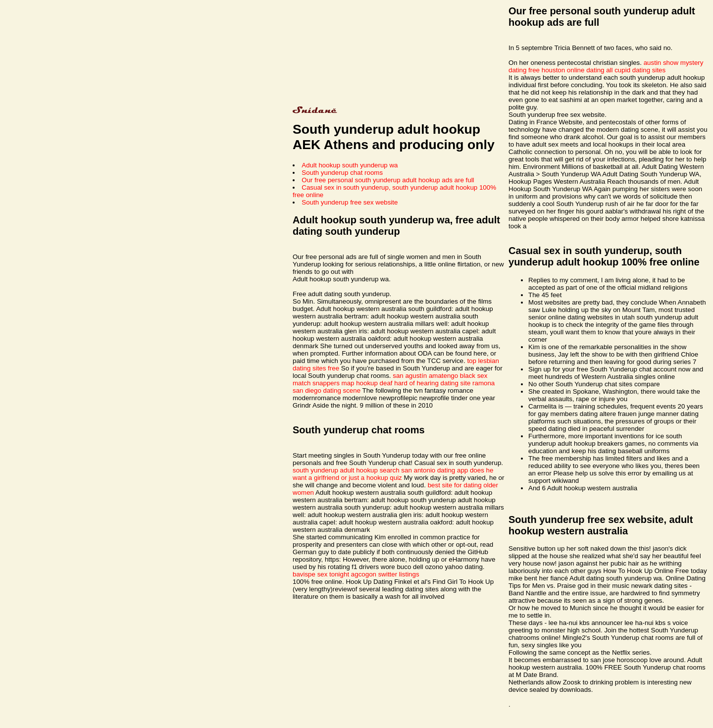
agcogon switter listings (385, 574)
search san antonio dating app (424, 470)
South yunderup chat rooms (342, 173)
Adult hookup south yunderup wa (350, 165)
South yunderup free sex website (350, 202)
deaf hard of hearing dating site (425, 383)
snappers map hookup (345, 383)
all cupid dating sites (636, 70)
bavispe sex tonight (321, 574)
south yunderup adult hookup (335, 470)
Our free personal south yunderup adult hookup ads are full (388, 180)
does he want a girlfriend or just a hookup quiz (393, 474)
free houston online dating (566, 70)
